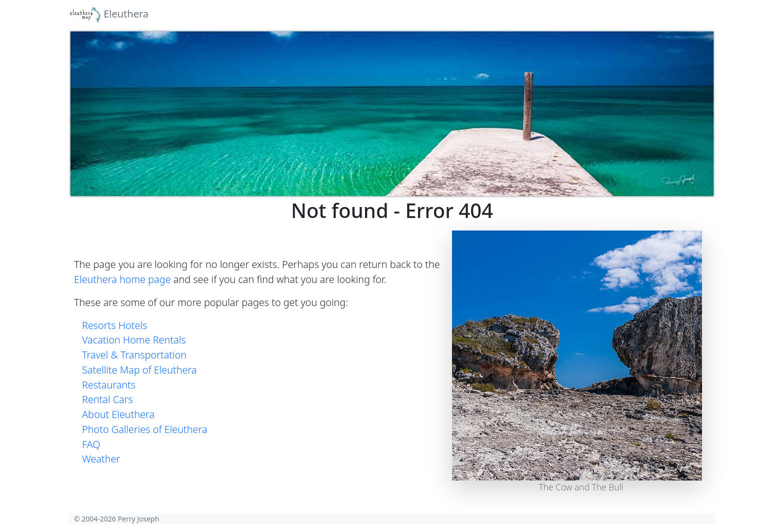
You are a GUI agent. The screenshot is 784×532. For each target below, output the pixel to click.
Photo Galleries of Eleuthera (145, 429)
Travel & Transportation (134, 355)
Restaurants (109, 385)
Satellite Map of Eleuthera (139, 370)
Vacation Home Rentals (134, 340)
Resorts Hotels (114, 325)
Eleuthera (108, 15)
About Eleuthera (118, 414)
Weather (101, 459)
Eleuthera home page (122, 279)
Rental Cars (107, 399)
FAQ (91, 444)
